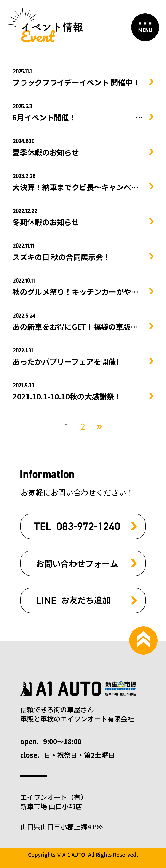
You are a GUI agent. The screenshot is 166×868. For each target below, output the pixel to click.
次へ (99, 427)
